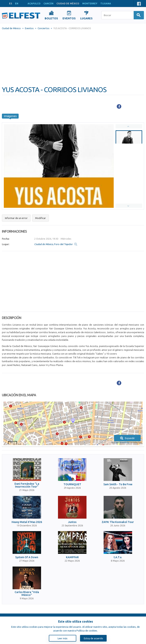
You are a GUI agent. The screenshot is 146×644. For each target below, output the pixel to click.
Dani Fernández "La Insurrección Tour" (27, 485)
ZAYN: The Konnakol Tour (118, 522)
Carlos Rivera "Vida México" (27, 594)
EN (17, 4)
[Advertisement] (73, 58)
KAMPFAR (72, 557)
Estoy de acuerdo (93, 638)
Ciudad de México (11, 28)
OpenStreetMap (122, 442)
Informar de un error (16, 218)
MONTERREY (90, 4)
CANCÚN (48, 4)
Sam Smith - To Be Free (118, 484)
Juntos (72, 522)
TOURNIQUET (72, 484)
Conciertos (43, 28)
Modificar (40, 218)
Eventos (29, 28)
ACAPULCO (34, 4)
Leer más (63, 638)
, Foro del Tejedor (54, 244)
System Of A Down (27, 557)
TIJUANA (106, 4)
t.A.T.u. (118, 557)
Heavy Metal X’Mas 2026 (27, 522)
